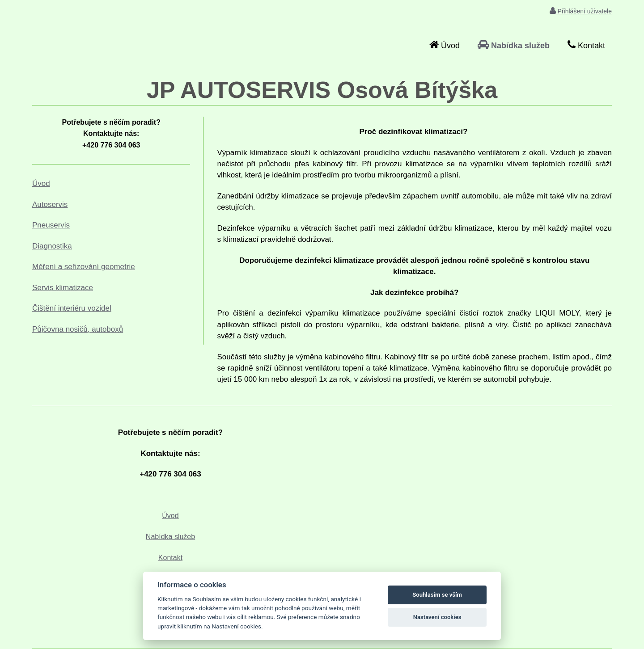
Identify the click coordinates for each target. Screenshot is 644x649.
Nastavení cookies (437, 617)
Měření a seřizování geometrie (84, 267)
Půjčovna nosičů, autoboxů (78, 329)
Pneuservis (51, 225)
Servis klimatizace (63, 288)
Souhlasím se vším (437, 595)
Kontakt (170, 558)
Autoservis (50, 204)
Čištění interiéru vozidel (72, 308)
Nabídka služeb (170, 537)
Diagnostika (52, 246)
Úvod (41, 183)
